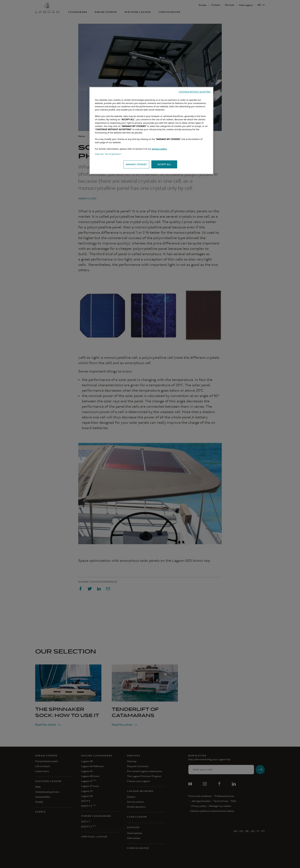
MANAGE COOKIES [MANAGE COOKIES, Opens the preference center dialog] (136, 164)
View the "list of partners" (108, 154)
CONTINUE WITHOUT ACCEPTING (195, 92)
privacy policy (159, 149)
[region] (151, 131)
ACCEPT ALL (164, 164)
